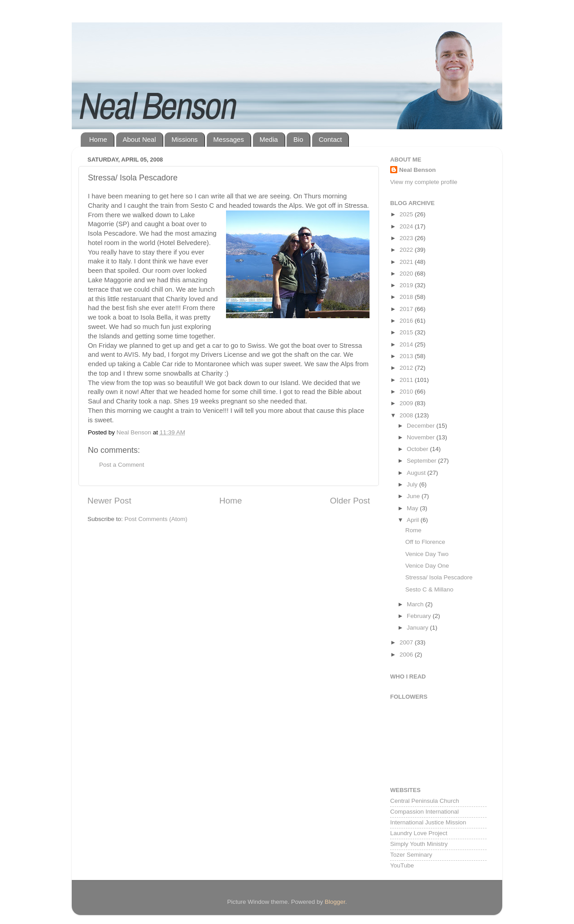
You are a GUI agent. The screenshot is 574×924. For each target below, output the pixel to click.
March (416, 604)
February (420, 616)
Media (269, 139)
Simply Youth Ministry (419, 844)
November (422, 437)
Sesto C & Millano (429, 589)
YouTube (402, 865)
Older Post (350, 501)
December (422, 426)
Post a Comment (122, 465)
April (414, 520)
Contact (330, 139)
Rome (413, 530)
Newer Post (109, 501)
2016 (407, 321)
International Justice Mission (428, 822)
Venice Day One (427, 566)
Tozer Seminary (411, 855)
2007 (407, 642)
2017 (407, 309)
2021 (407, 262)
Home (98, 139)
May (413, 508)
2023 (407, 238)
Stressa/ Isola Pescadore (439, 577)
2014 (407, 344)
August (417, 473)
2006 (407, 655)
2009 (407, 403)
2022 (407, 250)
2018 (407, 297)
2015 (407, 332)
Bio (298, 139)
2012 (407, 368)
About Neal (139, 139)
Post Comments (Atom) (156, 519)
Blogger (335, 902)
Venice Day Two (427, 554)
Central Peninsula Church (425, 801)
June (414, 496)
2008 (407, 415)
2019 (407, 285)
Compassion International (424, 812)
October (418, 449)
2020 (407, 274)
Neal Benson (417, 170)
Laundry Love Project (419, 833)
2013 (407, 356)
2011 (407, 380)
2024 (407, 226)
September (422, 461)
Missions (184, 139)
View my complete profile (424, 182)
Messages (229, 139)
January (418, 628)
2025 (407, 214)
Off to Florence (425, 542)
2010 (407, 392)
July (413, 484)
